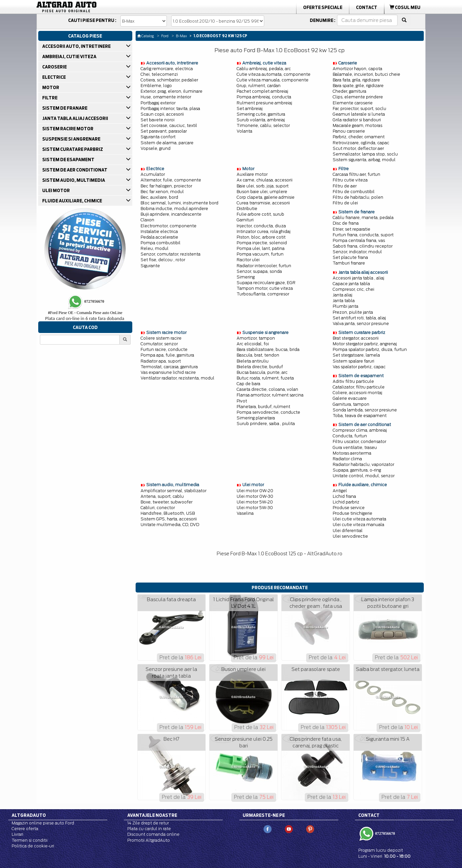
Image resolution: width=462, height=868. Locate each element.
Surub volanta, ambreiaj (261, 120)
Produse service (349, 508)
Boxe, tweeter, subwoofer (167, 502)
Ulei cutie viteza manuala (358, 525)
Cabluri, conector (158, 508)
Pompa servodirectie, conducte (268, 412)
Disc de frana (346, 223)
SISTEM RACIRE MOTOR (68, 129)
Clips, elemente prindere (358, 97)
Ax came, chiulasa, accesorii (265, 180)
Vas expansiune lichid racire (168, 372)
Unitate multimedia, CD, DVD (170, 525)
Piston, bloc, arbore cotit (261, 237)
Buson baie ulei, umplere (262, 192)
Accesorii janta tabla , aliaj (358, 278)
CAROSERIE (55, 67)
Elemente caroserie (353, 103)
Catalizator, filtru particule (359, 387)
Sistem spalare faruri (353, 361)
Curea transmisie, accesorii (263, 203)
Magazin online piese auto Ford (43, 823)
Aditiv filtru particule (353, 381)
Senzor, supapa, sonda (259, 271)
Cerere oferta (25, 829)
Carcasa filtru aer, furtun (356, 174)
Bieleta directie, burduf (260, 367)
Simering (246, 277)
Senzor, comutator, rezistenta (171, 254)
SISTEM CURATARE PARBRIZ (73, 149)
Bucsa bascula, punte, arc (262, 372)
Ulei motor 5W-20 (255, 502)
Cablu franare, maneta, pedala (363, 217)
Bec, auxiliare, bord (159, 197)
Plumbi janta (346, 306)
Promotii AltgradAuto (149, 840)
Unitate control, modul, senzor (364, 476)
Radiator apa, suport (161, 361)
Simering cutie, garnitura (261, 114)
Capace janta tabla (351, 284)
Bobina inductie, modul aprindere (174, 209)
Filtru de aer (345, 186)
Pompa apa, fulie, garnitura (167, 355)
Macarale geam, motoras (357, 125)
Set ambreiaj (250, 108)
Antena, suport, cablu (162, 496)
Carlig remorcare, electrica (167, 69)
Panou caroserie (349, 131)
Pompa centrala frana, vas (359, 240)
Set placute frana (350, 257)
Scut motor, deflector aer (358, 148)
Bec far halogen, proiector (166, 186)
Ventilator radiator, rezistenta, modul (177, 378)
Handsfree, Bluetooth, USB (168, 513)
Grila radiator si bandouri (357, 120)
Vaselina (245, 513)
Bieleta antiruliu (253, 361)
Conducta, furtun (350, 436)
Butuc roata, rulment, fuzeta (265, 378)
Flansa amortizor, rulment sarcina (270, 395)
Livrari (17, 834)
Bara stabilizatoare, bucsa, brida (268, 349)
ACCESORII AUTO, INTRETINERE (77, 46)
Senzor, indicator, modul (357, 252)
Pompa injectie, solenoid (262, 243)
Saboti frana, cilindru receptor (363, 246)
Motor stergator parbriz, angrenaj (365, 344)
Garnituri (245, 220)
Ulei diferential (348, 531)
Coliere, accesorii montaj (357, 393)
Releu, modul (155, 248)
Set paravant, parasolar (164, 131)
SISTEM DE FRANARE (65, 108)
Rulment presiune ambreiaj (264, 103)
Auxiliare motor (252, 174)
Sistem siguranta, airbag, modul (364, 160)
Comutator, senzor (159, 344)
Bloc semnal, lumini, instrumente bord (179, 203)
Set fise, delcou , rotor (163, 260)
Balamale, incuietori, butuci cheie (366, 74)
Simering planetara (256, 418)
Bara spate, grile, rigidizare (358, 86)
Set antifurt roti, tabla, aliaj (359, 318)
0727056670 (385, 833)
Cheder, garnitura (349, 91)
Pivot (242, 401)
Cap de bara (248, 384)
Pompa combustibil (161, 243)
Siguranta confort (158, 137)
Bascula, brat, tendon (258, 355)
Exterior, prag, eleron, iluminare (172, 91)
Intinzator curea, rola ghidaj (264, 231)
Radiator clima (347, 459)
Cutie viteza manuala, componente (273, 80)
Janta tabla (344, 301)
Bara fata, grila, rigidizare (356, 80)
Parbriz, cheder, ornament (359, 137)
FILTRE (50, 98)
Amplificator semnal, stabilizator (173, 491)
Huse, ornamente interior (166, 97)
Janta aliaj (343, 295)
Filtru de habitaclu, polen (358, 197)
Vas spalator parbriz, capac (359, 367)
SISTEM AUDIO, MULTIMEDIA (74, 180)
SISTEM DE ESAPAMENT (69, 160)
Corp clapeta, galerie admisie (266, 197)
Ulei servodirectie (350, 536)
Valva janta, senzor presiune (361, 324)
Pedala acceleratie (159, 237)
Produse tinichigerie (352, 513)
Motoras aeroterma (352, 453)
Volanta (244, 131)
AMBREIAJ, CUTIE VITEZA (70, 56)
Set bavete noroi (158, 120)
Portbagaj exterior (158, 103)
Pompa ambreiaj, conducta (264, 97)
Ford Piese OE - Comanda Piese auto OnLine (85, 313)
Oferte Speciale (323, 7)
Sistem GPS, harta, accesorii (169, 519)
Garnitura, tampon (351, 404)
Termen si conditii (30, 840)
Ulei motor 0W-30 (255, 496)
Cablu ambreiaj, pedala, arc (264, 69)
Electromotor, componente (169, 226)
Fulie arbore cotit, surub (260, 214)
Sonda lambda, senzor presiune (365, 410)
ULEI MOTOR (57, 190)
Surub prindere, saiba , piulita (266, 424)
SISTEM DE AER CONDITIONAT (75, 170)
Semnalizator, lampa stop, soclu (365, 154)
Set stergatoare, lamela (356, 355)
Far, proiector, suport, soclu (359, 108)
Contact (367, 7)
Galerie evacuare (350, 398)
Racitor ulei (248, 260)
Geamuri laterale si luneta (359, 114)
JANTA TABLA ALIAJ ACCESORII (76, 118)
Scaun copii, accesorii (162, 114)
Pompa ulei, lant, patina (261, 248)
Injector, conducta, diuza (261, 226)
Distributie (247, 209)
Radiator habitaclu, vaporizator (363, 464)
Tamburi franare (349, 263)
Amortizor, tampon (256, 338)
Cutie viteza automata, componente (274, 74)
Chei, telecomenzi (159, 74)
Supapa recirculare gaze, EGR (266, 283)
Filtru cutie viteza (350, 180)
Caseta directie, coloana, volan (267, 389)
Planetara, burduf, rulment (263, 407)
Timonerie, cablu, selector (263, 125)
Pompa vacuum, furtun (260, 254)
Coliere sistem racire (161, 338)
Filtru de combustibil (354, 192)
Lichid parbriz (346, 502)
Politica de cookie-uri (33, 846)
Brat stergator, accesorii (356, 338)
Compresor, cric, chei (353, 289)
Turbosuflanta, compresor (263, 294)
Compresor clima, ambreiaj (360, 430)
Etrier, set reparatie (351, 229)
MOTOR (51, 87)
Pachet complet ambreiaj (262, 91)
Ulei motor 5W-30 (255, 508)
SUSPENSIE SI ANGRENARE (72, 139)
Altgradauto (29, 815)
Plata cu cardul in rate (149, 829)
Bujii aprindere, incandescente (171, 214)
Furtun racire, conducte (164, 349)
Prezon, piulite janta (353, 312)
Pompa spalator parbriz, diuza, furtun (370, 349)
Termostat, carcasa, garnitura (169, 367)
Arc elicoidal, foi (253, 344)
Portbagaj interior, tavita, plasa (170, 108)
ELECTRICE (55, 77)
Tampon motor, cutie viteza (265, 288)
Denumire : (323, 20)
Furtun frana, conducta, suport (363, 235)
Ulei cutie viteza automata (359, 519)
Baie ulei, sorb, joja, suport (263, 186)
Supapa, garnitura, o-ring (357, 470)
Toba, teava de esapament (360, 416)
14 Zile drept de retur (148, 823)
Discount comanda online (153, 834)
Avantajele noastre (152, 815)
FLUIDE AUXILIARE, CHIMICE (73, 201)
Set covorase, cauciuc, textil (169, 125)
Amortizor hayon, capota (357, 69)
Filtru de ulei (345, 203)
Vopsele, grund (156, 148)
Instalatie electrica (159, 231)
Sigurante (150, 266)
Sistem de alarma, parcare (167, 143)
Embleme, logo (156, 86)
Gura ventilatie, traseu (355, 447)
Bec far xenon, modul (162, 192)
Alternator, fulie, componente (171, 180)
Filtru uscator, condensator (359, 441)
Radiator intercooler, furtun (264, 266)
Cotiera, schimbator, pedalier (169, 80)
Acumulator (153, 174)
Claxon (147, 220)
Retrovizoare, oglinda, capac (361, 143)
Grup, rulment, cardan (259, 86)
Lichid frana (344, 496)
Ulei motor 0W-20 (255, 491)
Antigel (340, 491)
